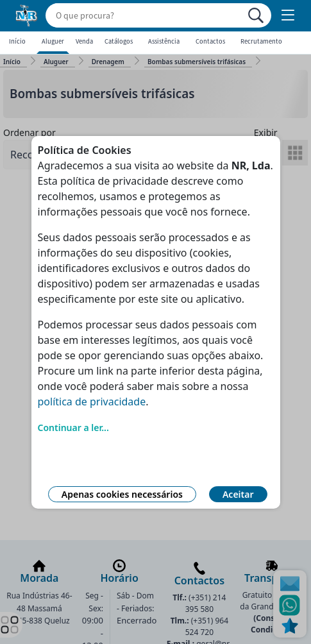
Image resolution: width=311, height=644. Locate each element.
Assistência (164, 41)
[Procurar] (256, 15)
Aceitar (238, 494)
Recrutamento (261, 41)
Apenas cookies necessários (122, 494)
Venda (84, 41)
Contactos (210, 41)
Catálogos (119, 41)
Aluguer (53, 41)
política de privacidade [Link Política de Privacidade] (92, 402)
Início (17, 41)
